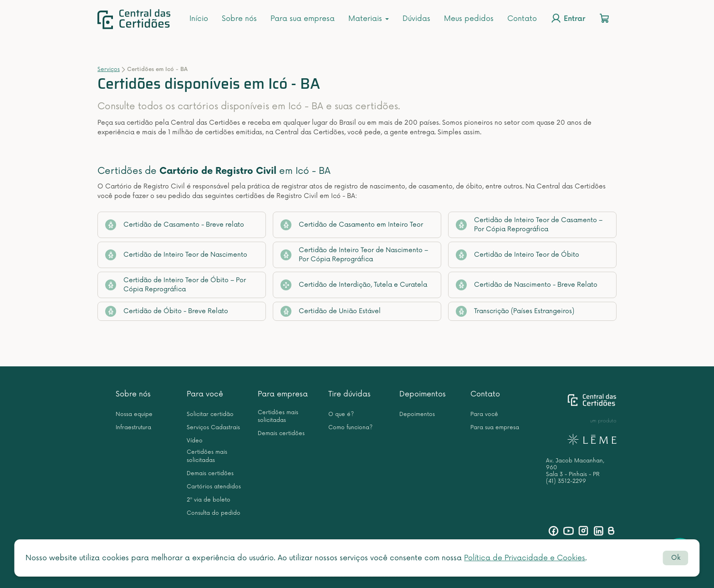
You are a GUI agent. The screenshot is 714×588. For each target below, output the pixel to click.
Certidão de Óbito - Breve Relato (167, 311)
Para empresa (283, 394)
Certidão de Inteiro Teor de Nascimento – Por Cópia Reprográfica (354, 255)
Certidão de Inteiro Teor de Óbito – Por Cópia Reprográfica (176, 285)
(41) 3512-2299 (566, 481)
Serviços (109, 69)
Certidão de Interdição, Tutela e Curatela (354, 285)
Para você (205, 394)
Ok (676, 558)
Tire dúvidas (349, 394)
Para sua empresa (303, 19)
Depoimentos (423, 394)
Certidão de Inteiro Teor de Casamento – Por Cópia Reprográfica (529, 225)
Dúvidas (416, 19)
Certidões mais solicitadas (207, 456)
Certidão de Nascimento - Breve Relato (527, 285)
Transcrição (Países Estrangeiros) (515, 311)
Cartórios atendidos (214, 487)
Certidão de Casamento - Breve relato (175, 225)
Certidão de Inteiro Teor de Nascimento (176, 255)
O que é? (341, 414)
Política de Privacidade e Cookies (525, 558)
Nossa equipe (134, 414)
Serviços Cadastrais (213, 428)
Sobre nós (239, 19)
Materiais (369, 19)
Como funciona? (350, 428)
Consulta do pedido (214, 513)
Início (199, 19)
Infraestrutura (133, 428)
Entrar (568, 18)
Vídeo (195, 441)
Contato (522, 19)
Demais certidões (210, 474)
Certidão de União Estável (331, 311)
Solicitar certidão (210, 414)
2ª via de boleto (209, 500)
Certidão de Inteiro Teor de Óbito (518, 255)
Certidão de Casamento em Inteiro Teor (352, 225)
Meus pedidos (469, 19)
